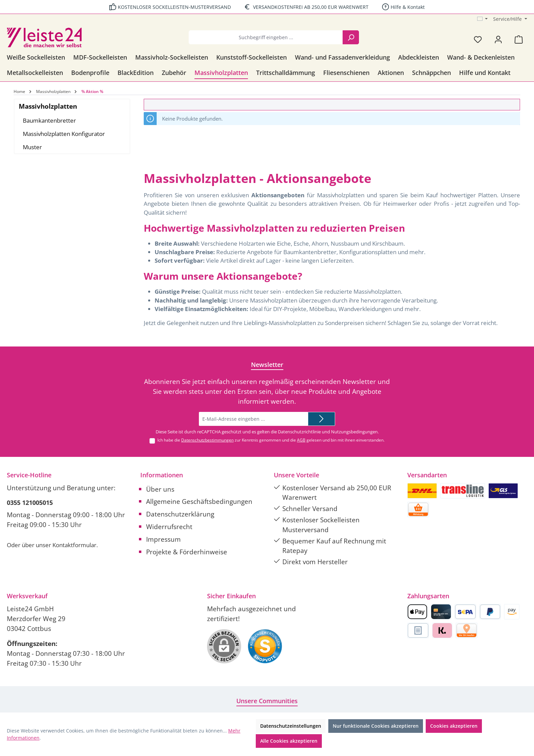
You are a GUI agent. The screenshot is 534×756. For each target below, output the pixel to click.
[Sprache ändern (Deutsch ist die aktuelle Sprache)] (483, 19)
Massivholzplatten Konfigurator (64, 134)
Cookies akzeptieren (454, 726)
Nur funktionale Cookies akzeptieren (376, 726)
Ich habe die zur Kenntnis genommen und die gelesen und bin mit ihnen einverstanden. (271, 440)
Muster (32, 147)
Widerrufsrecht (169, 527)
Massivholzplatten (48, 106)
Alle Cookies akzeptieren (289, 741)
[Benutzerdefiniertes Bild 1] (265, 646)
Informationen (162, 475)
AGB (301, 440)
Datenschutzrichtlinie (299, 432)
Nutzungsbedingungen (354, 432)
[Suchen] (351, 37)
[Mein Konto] (498, 39)
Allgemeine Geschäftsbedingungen (199, 501)
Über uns (160, 489)
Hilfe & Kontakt (408, 7)
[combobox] (266, 37)
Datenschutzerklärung (180, 514)
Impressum (163, 539)
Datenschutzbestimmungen (207, 440)
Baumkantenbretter (49, 120)
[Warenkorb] (519, 39)
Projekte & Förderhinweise (187, 552)
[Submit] (321, 419)
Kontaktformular (74, 545)
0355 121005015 (30, 503)
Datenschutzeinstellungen (291, 726)
